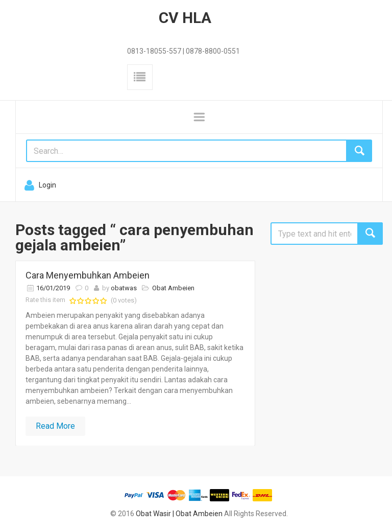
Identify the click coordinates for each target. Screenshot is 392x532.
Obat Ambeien (173, 288)
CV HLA (185, 18)
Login (47, 185)
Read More (55, 426)
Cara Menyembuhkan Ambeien (88, 275)
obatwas (124, 288)
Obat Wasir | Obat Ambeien (179, 514)
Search (370, 234)
